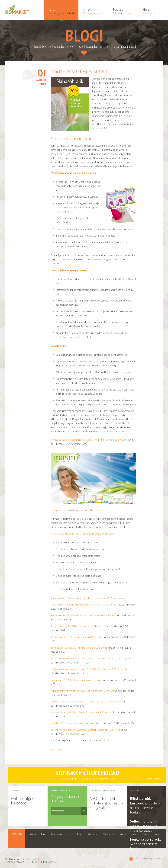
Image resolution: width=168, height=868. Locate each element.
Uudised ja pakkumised (61, 11)
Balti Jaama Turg (37, 834)
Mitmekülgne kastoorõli (23, 801)
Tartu (134, 834)
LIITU (84, 811)
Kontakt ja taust (150, 11)
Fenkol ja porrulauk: (145, 839)
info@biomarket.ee (32, 859)
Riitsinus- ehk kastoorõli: (140, 801)
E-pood (157, 834)
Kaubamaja (56, 834)
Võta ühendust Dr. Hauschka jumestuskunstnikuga (87, 775)
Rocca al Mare (75, 834)
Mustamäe (109, 834)
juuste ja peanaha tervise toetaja (145, 808)
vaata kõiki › (157, 822)
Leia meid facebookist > (131, 859)
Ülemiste (93, 834)
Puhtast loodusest (122, 11)
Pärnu (145, 834)
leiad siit (105, 740)
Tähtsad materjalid (93, 11)
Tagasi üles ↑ (57, 749)
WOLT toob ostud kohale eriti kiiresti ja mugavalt (107, 803)
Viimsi (123, 834)
